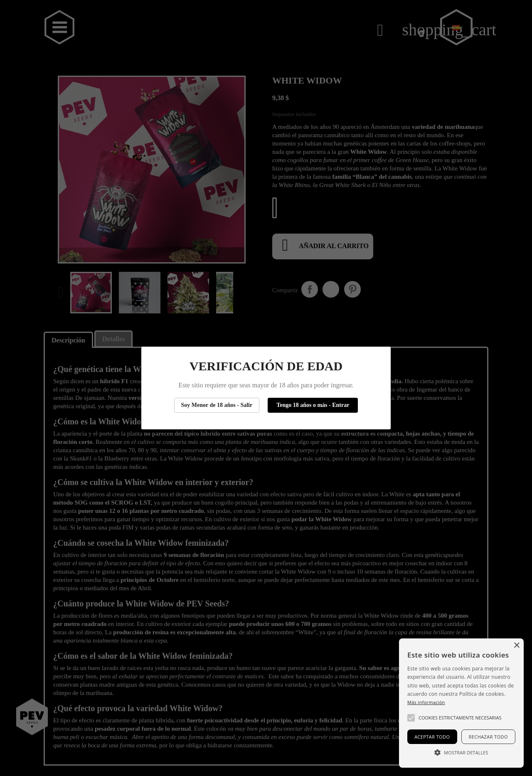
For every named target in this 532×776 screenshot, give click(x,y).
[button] (411, 718)
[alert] (461, 703)
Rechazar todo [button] (488, 737)
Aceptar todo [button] (432, 737)
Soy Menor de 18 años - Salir (217, 405)
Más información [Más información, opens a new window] (426, 702)
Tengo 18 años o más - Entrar (313, 405)
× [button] (516, 646)
